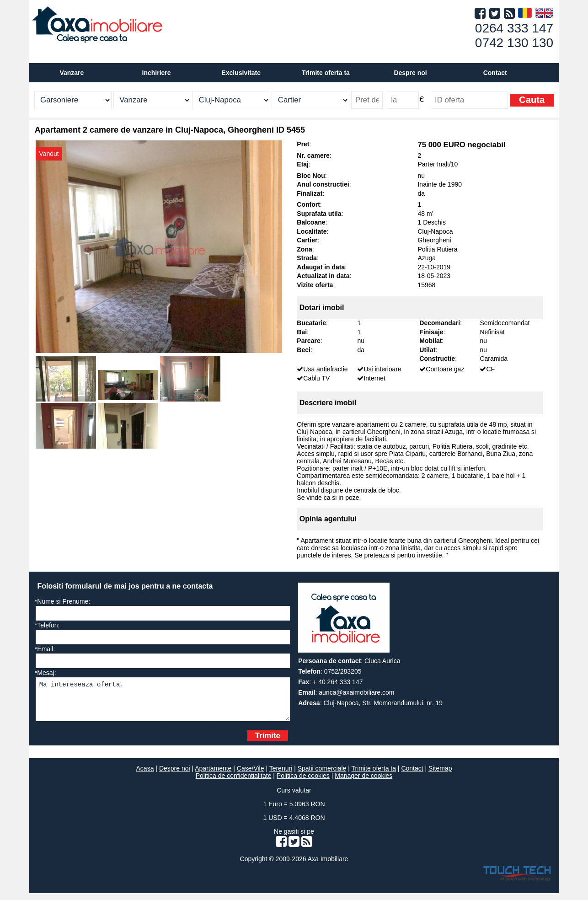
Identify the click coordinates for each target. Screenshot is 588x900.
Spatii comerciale (322, 775)
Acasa (145, 775)
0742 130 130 (514, 43)
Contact (495, 73)
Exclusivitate (241, 73)
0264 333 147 (514, 28)
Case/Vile (251, 775)
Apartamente (213, 775)
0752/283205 (343, 671)
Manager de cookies (363, 782)
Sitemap (440, 775)
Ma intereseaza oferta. (163, 703)
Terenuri (281, 775)
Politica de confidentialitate (234, 782)
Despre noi (175, 775)
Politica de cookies (303, 782)
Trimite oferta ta (326, 73)
